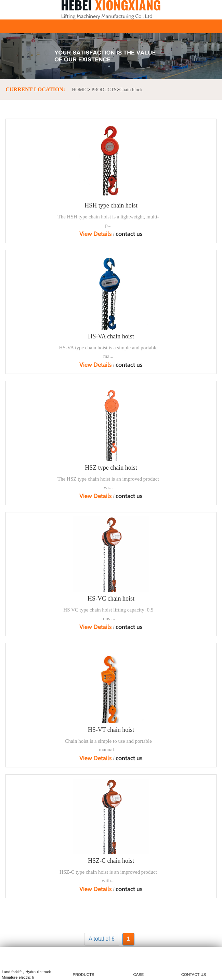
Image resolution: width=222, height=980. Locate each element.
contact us (129, 234)
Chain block (131, 90)
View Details (96, 234)
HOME (79, 90)
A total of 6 (102, 939)
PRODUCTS (104, 90)
